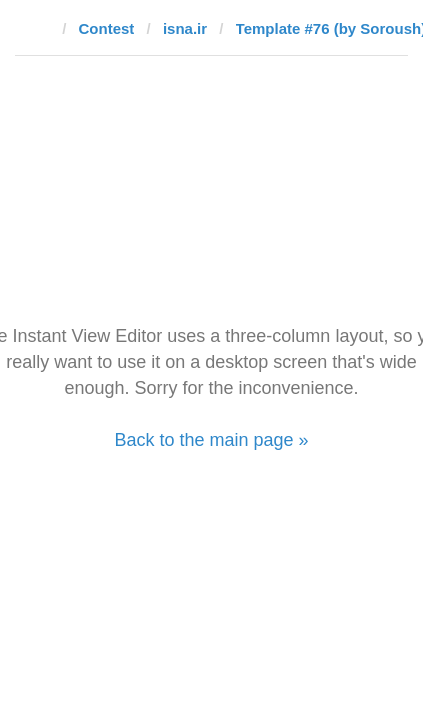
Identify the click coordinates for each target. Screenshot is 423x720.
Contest (107, 28)
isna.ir (185, 28)
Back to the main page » (211, 440)
